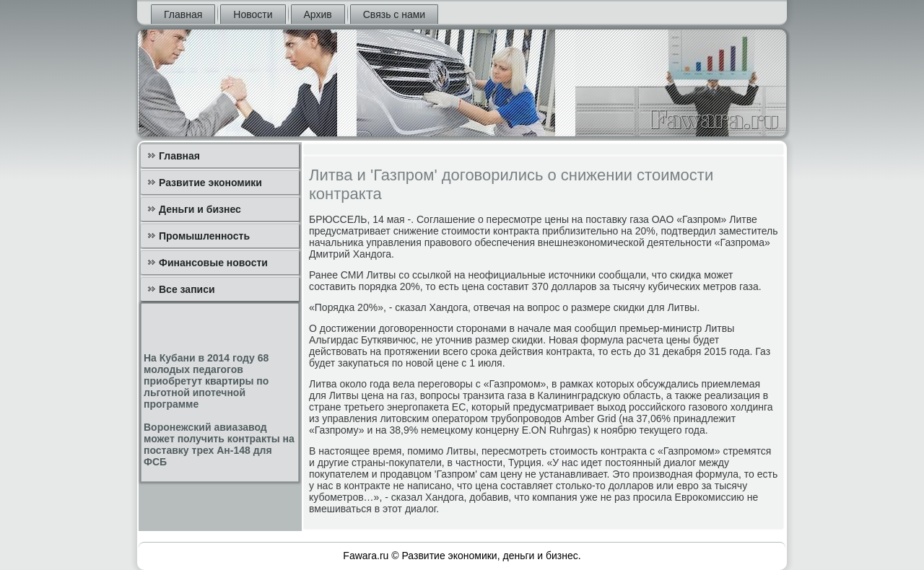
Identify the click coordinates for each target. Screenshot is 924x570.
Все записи (187, 289)
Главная (183, 14)
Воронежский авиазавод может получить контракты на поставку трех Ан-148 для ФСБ (219, 444)
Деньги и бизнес (200, 209)
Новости (253, 14)
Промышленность (204, 236)
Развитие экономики (210, 183)
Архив (318, 14)
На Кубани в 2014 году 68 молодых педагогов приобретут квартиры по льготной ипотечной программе (206, 381)
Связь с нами (394, 14)
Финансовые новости (213, 263)
